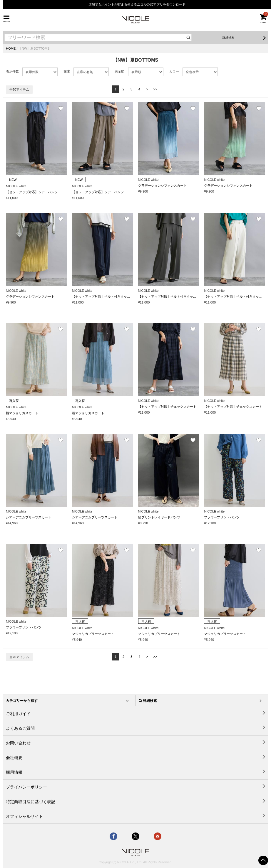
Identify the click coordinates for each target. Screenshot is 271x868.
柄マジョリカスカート (22, 413)
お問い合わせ (18, 743)
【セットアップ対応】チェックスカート (167, 407)
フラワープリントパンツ (222, 517)
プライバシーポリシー (26, 787)
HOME (11, 48)
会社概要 (14, 758)
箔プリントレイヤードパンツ (159, 517)
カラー (174, 71)
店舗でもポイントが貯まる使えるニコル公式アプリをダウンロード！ (139, 4)
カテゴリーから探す (22, 701)
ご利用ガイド (18, 714)
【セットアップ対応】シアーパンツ (32, 192)
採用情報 (14, 772)
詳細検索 (228, 37)
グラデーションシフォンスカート (162, 186)
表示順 (119, 71)
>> (155, 89)
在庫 (67, 71)
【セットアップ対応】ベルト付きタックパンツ (106, 296)
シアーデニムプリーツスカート (29, 517)
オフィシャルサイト (24, 816)
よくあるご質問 (20, 728)
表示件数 (12, 71)
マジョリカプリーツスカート (93, 634)
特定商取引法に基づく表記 (31, 802)
